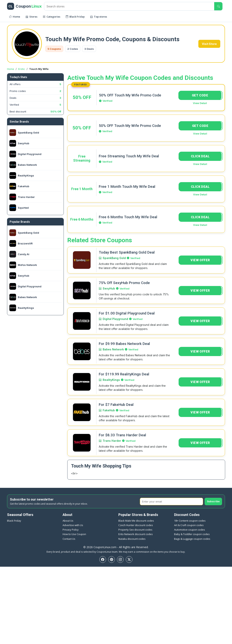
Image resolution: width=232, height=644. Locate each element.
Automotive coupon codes (190, 530)
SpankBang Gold (114, 258)
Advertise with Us (73, 525)
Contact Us (69, 539)
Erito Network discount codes (136, 534)
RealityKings (111, 380)
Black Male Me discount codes (136, 521)
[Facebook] (103, 559)
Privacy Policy (71, 530)
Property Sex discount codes (135, 530)
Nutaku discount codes (132, 539)
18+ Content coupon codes (190, 521)
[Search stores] (129, 6)
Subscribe (213, 501)
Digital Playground (115, 319)
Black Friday (14, 521)
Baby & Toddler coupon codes (192, 534)
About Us (68, 521)
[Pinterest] (112, 559)
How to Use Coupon (74, 534)
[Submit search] (218, 6)
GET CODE (200, 95)
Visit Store (209, 44)
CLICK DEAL (200, 156)
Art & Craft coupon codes (189, 525)
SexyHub (109, 288)
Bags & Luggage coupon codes (192, 539)
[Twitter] (129, 559)
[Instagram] (120, 559)
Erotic (22, 69)
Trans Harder (112, 441)
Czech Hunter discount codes (136, 525)
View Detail (200, 103)
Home (11, 69)
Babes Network (113, 349)
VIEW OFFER (200, 260)
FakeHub (109, 410)
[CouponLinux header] (24, 6)
